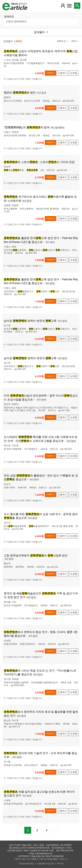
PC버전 (60, 864)
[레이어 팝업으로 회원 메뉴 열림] (63, 6)
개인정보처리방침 (26, 864)
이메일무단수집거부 (45, 864)
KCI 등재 (42, 93)
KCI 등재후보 (58, 128)
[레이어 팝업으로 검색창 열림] (77, 6)
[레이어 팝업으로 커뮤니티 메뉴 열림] (69, 6)
